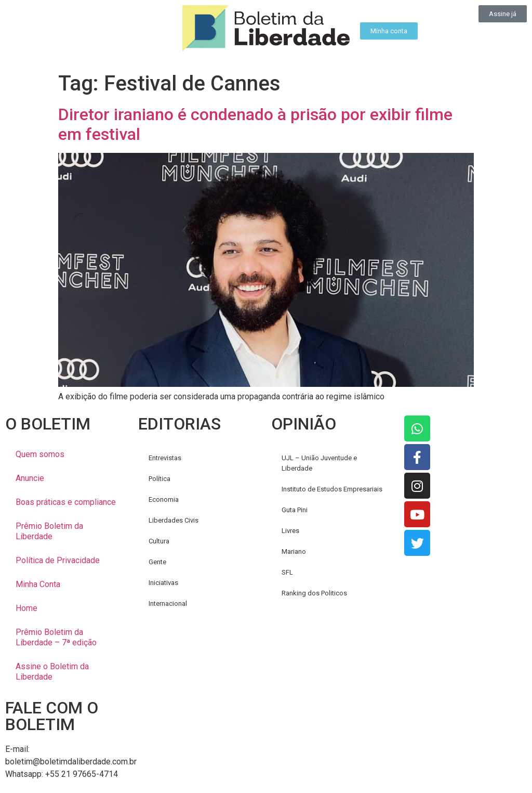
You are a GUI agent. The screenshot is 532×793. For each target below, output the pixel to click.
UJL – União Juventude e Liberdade (319, 463)
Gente (157, 562)
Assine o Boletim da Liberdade (52, 672)
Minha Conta (38, 584)
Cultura (159, 541)
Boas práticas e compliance (66, 502)
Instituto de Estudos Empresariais (332, 489)
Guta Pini (295, 510)
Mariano (294, 551)
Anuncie (30, 478)
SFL (287, 572)
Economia (164, 499)
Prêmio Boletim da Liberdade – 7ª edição (56, 637)
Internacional (168, 603)
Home (26, 608)
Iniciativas (163, 583)
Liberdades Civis (174, 520)
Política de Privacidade (58, 560)
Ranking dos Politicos (314, 593)
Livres (290, 531)
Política (159, 479)
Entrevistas (165, 458)
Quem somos (40, 454)
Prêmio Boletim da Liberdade (49, 531)
